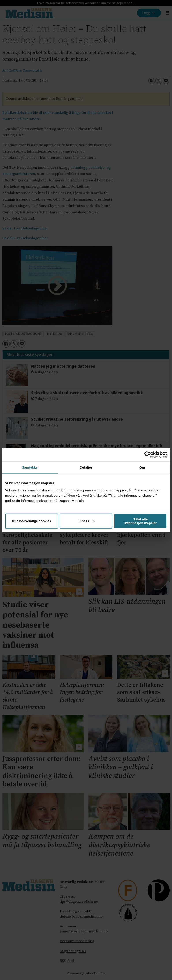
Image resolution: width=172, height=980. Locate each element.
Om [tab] (142, 467)
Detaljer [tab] (86, 467)
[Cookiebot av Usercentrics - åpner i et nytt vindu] (148, 455)
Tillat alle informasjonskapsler (141, 521)
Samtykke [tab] (30, 467)
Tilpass (86, 521)
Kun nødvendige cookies (32, 521)
